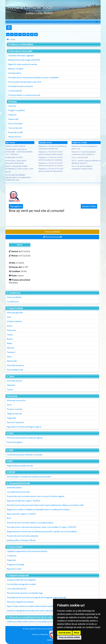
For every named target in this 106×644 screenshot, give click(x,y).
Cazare (10, 390)
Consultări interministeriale (18, 492)
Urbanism (12, 115)
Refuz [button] (77, 633)
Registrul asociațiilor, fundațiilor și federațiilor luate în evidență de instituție (38, 509)
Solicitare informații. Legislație (21, 56)
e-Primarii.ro (48, 635)
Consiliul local (13, 302)
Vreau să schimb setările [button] (69, 637)
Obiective (11, 385)
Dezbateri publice (14, 487)
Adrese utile (12, 361)
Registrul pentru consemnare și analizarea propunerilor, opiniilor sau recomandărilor (42, 531)
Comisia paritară (15, 91)
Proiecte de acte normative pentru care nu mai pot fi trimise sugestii (36, 496)
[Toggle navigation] (97, 22)
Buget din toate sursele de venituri (23, 64)
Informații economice (16, 400)
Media (9, 343)
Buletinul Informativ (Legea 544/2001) (24, 60)
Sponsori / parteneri (15, 422)
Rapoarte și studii (14, 569)
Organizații (11, 418)
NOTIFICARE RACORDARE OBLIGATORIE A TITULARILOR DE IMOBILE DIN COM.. (18, 177)
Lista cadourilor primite (17, 589)
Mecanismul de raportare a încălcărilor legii (25, 593)
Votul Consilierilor (52, 232)
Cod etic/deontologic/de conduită (21, 584)
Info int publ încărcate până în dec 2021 (25, 82)
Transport (11, 352)
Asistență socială (15, 132)
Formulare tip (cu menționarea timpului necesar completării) (33, 77)
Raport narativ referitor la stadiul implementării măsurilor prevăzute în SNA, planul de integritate (47, 606)
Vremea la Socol (53, 237)
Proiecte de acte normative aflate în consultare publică (30, 523)
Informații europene (15, 365)
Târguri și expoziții (14, 414)
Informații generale (15, 313)
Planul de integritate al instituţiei (20, 602)
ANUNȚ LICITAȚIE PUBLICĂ (15, 146)
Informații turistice (15, 381)
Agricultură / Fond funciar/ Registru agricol (24, 427)
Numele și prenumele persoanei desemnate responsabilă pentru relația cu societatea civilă (45, 505)
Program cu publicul (16, 110)
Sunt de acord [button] (65, 633)
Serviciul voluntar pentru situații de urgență (25, 438)
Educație (10, 348)
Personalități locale (15, 370)
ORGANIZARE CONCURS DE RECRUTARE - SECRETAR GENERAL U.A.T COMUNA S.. (19, 152)
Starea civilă (13, 119)
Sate (9, 317)
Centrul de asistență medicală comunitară (24, 455)
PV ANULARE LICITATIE (14, 157)
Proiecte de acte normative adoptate (23, 536)
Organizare (11, 560)
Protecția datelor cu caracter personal (24, 95)
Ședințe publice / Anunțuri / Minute (21, 540)
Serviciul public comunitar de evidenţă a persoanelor (29, 477)
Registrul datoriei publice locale (20, 466)
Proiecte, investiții (14, 409)
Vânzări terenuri (15, 137)
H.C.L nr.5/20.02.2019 (80, 157)
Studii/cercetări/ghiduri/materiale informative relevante (30, 611)
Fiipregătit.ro (16, 206)
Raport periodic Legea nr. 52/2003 (21, 514)
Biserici (10, 339)
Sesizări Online (89, 206)
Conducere (12, 556)
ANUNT (8, 172)
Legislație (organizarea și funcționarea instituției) (27, 551)
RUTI (9, 518)
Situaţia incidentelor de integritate (21, 580)
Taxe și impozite (15, 128)
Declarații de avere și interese (21, 86)
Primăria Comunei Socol (30, 7)
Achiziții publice (15, 73)
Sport (9, 357)
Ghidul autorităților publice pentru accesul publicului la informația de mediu (38, 622)
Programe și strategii (15, 564)
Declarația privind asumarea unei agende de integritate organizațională (36, 597)
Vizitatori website (14, 321)
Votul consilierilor (14, 297)
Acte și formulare (15, 124)
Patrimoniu (12, 330)
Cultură (10, 335)
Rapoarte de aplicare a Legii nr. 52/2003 (24, 501)
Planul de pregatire (15, 442)
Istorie (10, 326)
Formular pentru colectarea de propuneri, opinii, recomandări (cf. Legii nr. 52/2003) (41, 527)
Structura (12, 106)
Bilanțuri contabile (16, 69)
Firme (9, 405)
